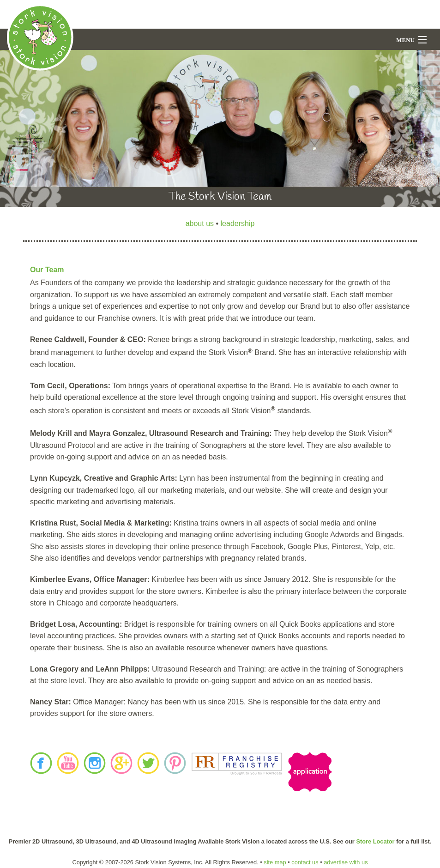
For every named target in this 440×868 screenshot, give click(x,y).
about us (200, 223)
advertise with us (346, 862)
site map (275, 862)
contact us (305, 862)
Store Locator (375, 841)
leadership (238, 223)
